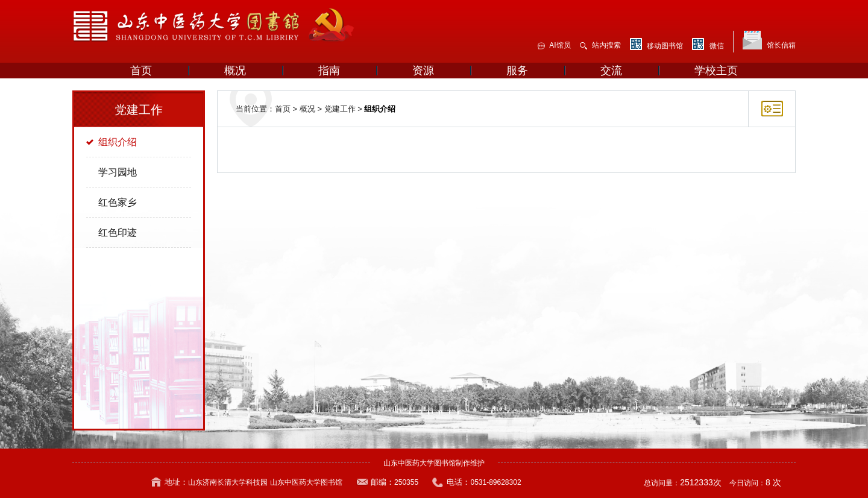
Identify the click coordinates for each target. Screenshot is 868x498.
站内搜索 (600, 45)
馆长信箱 (769, 40)
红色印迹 (118, 232)
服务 (517, 71)
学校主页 (716, 71)
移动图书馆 (656, 44)
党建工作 (340, 109)
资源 (423, 71)
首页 (141, 71)
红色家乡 (118, 202)
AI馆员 (554, 45)
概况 (235, 71)
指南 (329, 71)
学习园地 (118, 172)
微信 (708, 44)
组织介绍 (118, 142)
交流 (611, 71)
